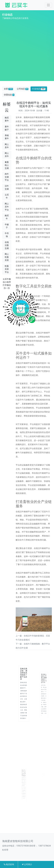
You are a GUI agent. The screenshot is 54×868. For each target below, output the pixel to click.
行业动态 (39, 89)
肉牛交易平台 (7, 177)
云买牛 (7, 196)
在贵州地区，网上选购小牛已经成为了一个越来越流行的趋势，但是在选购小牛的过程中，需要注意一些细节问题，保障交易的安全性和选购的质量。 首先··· (44, 698)
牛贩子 (7, 226)
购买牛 (7, 217)
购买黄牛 (7, 119)
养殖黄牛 (7, 137)
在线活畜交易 (7, 245)
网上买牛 (7, 155)
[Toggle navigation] (48, 5)
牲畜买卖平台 (7, 269)
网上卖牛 (7, 146)
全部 (8, 89)
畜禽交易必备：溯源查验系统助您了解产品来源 (24, 681)
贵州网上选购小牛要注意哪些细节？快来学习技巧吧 (44, 685)
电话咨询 (9, 864)
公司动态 (23, 89)
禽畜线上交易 (7, 165)
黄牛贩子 (7, 128)
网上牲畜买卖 (7, 257)
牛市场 (7, 235)
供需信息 (9, 95)
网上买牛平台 (7, 207)
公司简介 (27, 864)
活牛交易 (7, 187)
